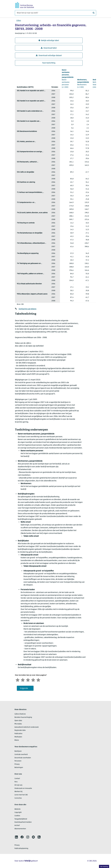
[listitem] (16, 837)
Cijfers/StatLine (20, 714)
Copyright (18, 812)
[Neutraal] (28, 680)
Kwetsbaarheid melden (23, 822)
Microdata (18, 724)
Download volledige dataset (49, 56)
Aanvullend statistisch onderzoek (27, 727)
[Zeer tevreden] (38, 680)
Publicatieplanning (21, 848)
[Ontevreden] (23, 680)
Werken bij (18, 792)
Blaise (17, 740)
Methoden (18, 737)
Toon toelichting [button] (49, 63)
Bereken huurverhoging (23, 717)
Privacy (17, 764)
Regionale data (20, 730)
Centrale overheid (21, 755)
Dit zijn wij (18, 785)
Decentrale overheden (23, 758)
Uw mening (104, 867)
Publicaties (18, 734)
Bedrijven (18, 751)
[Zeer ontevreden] (18, 680)
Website (18, 809)
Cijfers (19, 21)
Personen (18, 761)
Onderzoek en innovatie (23, 788)
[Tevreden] (33, 680)
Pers (16, 782)
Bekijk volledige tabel (49, 41)
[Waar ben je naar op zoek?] (55, 13)
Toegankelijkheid (21, 819)
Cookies (17, 816)
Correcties (18, 798)
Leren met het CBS (21, 795)
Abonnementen (20, 829)
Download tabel (49, 48)
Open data (18, 721)
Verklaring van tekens (27, 309)
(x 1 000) (68, 78)
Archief (17, 825)
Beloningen (19, 768)
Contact (17, 779)
